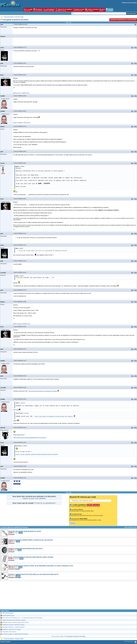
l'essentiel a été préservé (9, 632)
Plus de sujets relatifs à (69, 636)
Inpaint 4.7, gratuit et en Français (12, 629)
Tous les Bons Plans (130, 527)
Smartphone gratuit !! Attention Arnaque (13, 625)
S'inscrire (125, 3)
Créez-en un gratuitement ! (46, 503)
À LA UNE (28, 10)
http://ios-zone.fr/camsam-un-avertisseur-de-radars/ (43, 391)
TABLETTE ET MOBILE (64, 10)
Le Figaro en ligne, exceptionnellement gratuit (15, 634)
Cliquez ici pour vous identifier (34, 498)
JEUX (102, 10)
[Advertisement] (69, 596)
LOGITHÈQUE (49, 10)
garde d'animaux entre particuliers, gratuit (14, 620)
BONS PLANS (79, 10)
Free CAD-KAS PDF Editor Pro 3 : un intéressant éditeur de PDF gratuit (22, 618)
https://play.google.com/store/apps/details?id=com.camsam (30, 438)
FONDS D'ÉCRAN (92, 10)
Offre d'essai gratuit (8, 613)
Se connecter (133, 3)
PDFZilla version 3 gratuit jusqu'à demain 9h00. (16, 622)
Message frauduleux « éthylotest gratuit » (14, 627)
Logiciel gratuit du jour (9, 615)
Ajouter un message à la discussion (123, 20)
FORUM (109, 10)
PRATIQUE (38, 10)
